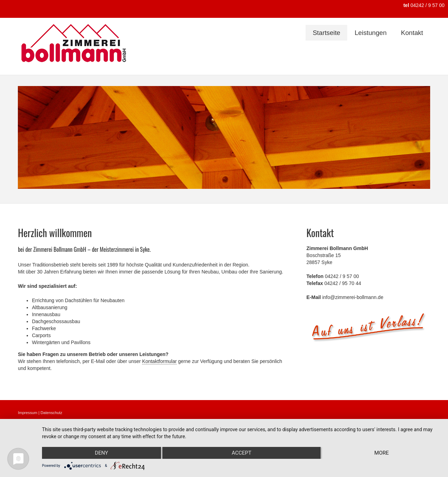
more (382, 453)
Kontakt (412, 33)
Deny (101, 453)
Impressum (27, 413)
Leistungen (370, 33)
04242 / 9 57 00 (424, 5)
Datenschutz (51, 413)
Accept (241, 453)
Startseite (326, 33)
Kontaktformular (159, 361)
